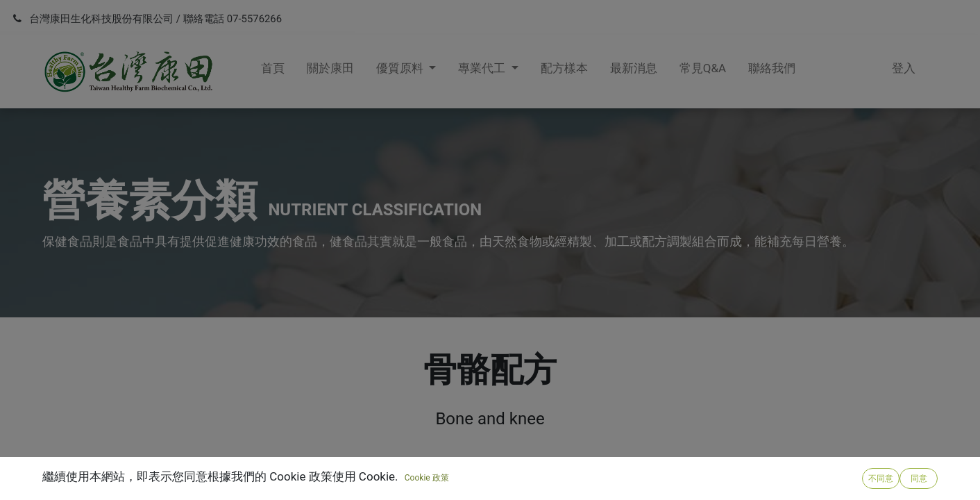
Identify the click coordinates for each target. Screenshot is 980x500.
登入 (904, 68)
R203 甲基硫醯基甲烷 (147, 491)
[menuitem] (273, 72)
